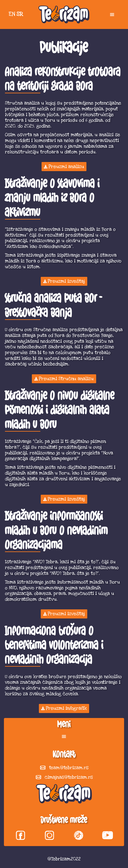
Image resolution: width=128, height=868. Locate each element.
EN (12, 14)
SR (20, 14)
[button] (112, 14)
